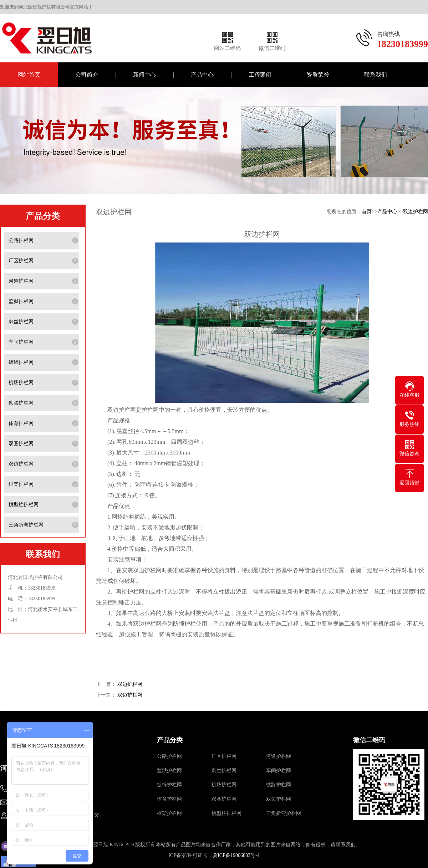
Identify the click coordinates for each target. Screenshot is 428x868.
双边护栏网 (21, 464)
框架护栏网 (21, 484)
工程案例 (260, 75)
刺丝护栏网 (21, 322)
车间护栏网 (21, 342)
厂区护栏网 (21, 261)
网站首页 (29, 75)
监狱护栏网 (21, 301)
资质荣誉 (318, 75)
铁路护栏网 (21, 403)
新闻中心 (144, 75)
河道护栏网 (21, 281)
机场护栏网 (21, 383)
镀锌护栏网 (21, 362)
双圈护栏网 (21, 444)
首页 (367, 212)
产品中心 (202, 75)
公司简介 (87, 75)
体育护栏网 (21, 423)
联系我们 (376, 75)
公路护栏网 (21, 240)
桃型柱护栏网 (24, 505)
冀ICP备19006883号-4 (236, 855)
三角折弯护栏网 (26, 525)
